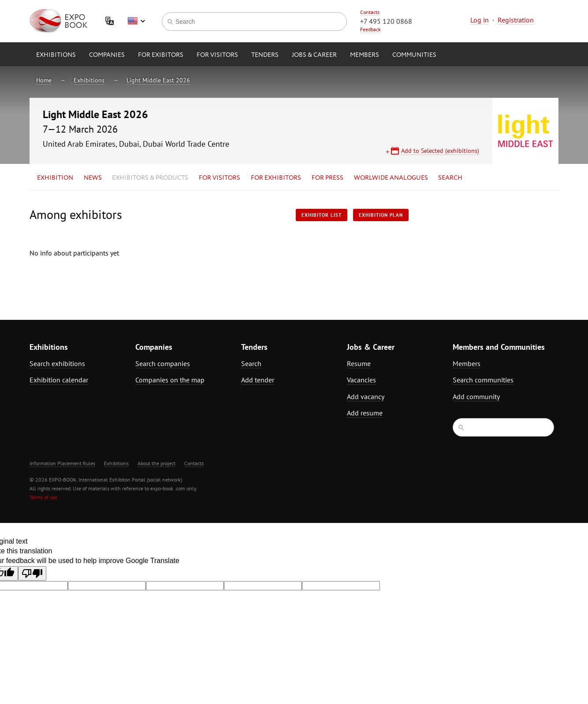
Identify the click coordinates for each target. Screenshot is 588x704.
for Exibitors (161, 55)
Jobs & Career (314, 55)
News (93, 178)
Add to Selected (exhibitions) (440, 151)
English (136, 21)
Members (365, 55)
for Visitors (217, 55)
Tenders (265, 55)
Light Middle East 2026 (158, 80)
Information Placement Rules (62, 463)
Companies (107, 55)
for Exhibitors (276, 178)
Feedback (370, 29)
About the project (156, 463)
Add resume (365, 413)
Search (450, 178)
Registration (516, 20)
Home (44, 80)
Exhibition (55, 178)
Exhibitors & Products (150, 178)
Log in (480, 20)
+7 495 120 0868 (386, 21)
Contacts (370, 12)
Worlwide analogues (391, 178)
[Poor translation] (32, 573)
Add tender (258, 380)
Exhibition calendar (59, 380)
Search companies (163, 363)
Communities (414, 55)
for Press (327, 178)
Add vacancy (366, 396)
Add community (476, 396)
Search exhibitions (57, 363)
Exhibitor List (322, 215)
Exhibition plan (381, 215)
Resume (359, 363)
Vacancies (361, 380)
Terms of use (43, 497)
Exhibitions (56, 55)
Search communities (483, 380)
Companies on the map (170, 380)
